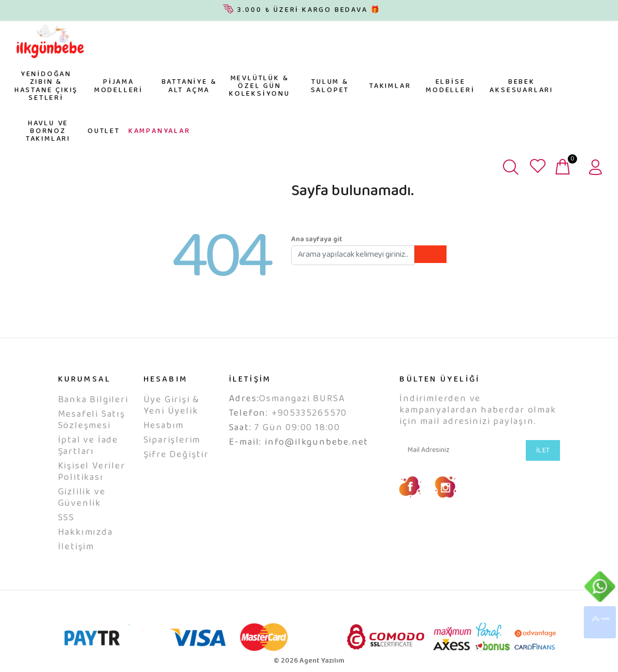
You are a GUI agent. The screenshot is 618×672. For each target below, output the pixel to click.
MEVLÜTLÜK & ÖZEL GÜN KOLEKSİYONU (260, 87)
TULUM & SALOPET (330, 86)
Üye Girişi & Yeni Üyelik (172, 406)
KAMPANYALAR (160, 132)
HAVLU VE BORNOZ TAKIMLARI (48, 132)
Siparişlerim (172, 441)
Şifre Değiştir (176, 455)
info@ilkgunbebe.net (317, 443)
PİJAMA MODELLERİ (119, 86)
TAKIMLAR (390, 86)
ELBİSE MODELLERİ (450, 86)
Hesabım (164, 426)
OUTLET (104, 132)
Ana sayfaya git (317, 240)
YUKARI (600, 622)
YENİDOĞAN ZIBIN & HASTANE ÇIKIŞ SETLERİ (46, 86)
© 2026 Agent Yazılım (309, 661)
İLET (543, 451)
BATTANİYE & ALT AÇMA (189, 86)
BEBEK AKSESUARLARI (521, 86)
